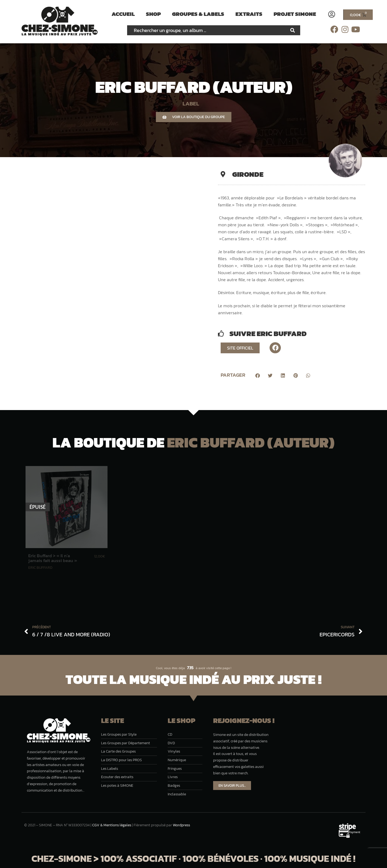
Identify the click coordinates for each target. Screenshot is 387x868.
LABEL (191, 103)
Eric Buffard (40, 568)
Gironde (248, 174)
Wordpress (181, 825)
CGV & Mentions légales (112, 825)
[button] (258, 376)
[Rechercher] (293, 30)
